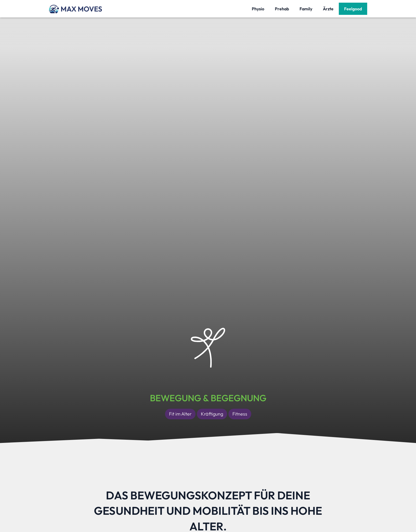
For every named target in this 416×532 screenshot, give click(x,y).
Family (306, 9)
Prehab (282, 9)
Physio (258, 9)
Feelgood (353, 9)
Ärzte (328, 9)
